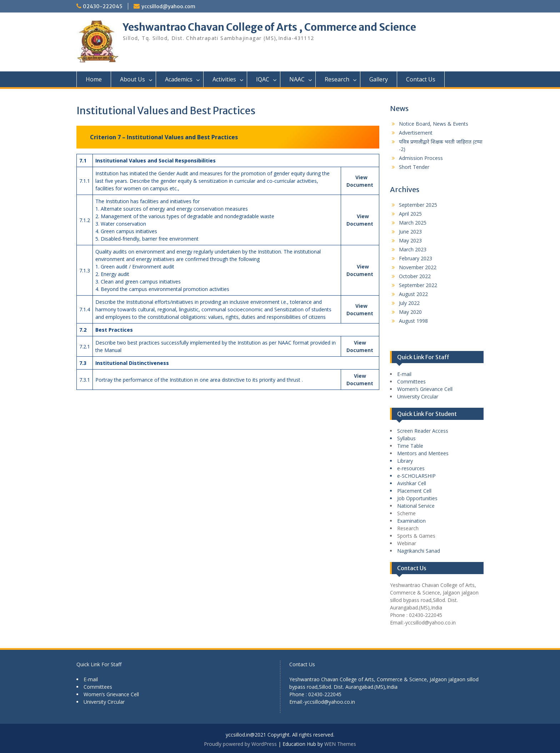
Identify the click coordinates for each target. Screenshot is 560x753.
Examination (411, 521)
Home (94, 79)
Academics (179, 79)
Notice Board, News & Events (434, 124)
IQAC (263, 79)
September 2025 (418, 205)
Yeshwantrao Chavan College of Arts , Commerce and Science (269, 27)
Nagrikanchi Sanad (419, 551)
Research (337, 79)
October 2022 (415, 276)
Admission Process (421, 158)
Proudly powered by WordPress (240, 744)
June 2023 (410, 232)
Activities (224, 79)
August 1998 (413, 321)
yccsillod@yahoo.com (168, 6)
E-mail (404, 374)
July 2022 (409, 303)
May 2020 (410, 312)
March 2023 (413, 249)
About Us (132, 79)
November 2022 (418, 267)
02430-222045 (103, 6)
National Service (416, 506)
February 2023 (416, 258)
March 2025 (413, 223)
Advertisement (416, 133)
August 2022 (413, 294)
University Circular (418, 396)
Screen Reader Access (423, 431)
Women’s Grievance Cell (425, 389)
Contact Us (421, 79)
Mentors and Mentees (423, 453)
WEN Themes (340, 744)
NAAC (297, 79)
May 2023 (410, 240)
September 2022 (418, 285)
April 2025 (410, 214)
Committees (411, 381)
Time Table (410, 446)
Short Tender (414, 167)
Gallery (379, 79)
